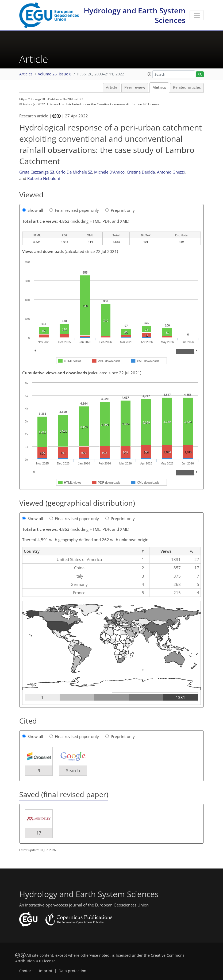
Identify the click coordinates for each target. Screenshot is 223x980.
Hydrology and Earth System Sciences (135, 15)
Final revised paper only (74, 210)
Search (73, 771)
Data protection (72, 971)
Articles (26, 74)
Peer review (135, 87)
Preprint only (120, 210)
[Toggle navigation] (197, 15)
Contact (26, 971)
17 (39, 833)
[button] (149, 74)
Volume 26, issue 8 (55, 74)
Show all (33, 210)
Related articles (187, 87)
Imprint (46, 971)
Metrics (159, 87)
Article (112, 87)
